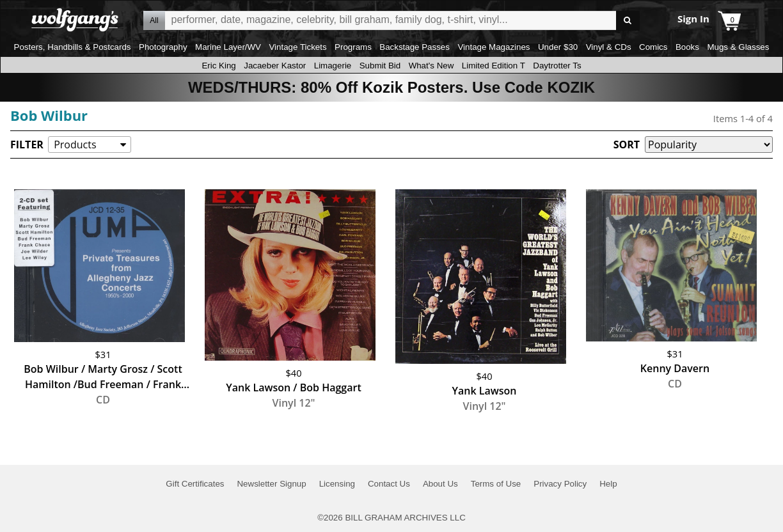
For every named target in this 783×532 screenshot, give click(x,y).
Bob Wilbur (49, 115)
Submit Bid (380, 66)
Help (608, 484)
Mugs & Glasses (738, 47)
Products (75, 145)
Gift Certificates (195, 484)
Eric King (218, 66)
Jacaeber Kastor (275, 66)
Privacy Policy (560, 484)
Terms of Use (496, 484)
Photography (163, 47)
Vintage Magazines (494, 47)
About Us (440, 484)
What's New (431, 66)
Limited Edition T (494, 66)
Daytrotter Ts (557, 66)
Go (628, 21)
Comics (653, 47)
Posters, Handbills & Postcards (73, 47)
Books (687, 47)
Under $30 (558, 47)
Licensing (337, 484)
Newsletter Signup (271, 484)
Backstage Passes (415, 47)
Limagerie (333, 66)
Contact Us (389, 484)
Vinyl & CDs (609, 47)
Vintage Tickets (297, 47)
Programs (353, 47)
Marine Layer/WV (228, 47)
